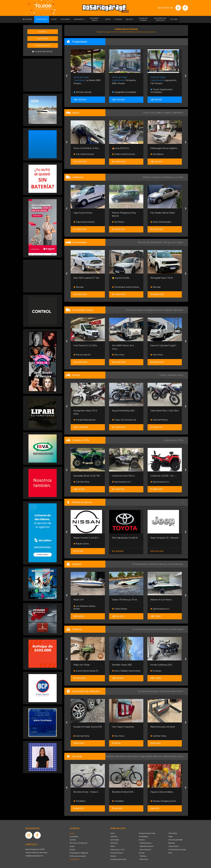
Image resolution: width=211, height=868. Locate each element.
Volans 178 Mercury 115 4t (124, 600)
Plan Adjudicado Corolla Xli (125, 538)
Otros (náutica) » (176, 564)
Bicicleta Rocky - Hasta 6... (86, 792)
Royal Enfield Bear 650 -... (124, 411)
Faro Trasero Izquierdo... (123, 727)
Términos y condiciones (78, 843)
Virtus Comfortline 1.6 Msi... (86, 148)
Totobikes (79, 801)
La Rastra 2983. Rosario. (87, 80)
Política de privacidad (78, 856)
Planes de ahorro (117, 853)
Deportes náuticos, (158, 564)
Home (72, 833)
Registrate (43, 39)
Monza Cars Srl (82, 355)
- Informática (172, 833)
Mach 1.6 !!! (79, 600)
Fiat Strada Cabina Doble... (163, 213)
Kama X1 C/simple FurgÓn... (164, 346)
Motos (113, 846)
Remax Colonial (82, 92)
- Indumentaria (173, 846)
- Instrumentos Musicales (177, 850)
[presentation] (67, 76)
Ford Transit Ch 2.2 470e (85, 346)
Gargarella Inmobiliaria (124, 92)
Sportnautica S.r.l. (121, 482)
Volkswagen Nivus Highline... (164, 148)
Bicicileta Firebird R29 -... (124, 792)
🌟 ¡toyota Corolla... (121, 278)
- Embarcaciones (145, 843)
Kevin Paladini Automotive (126, 671)
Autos (112, 833)
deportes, (158, 756)
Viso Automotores (84, 154)
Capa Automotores (83, 213)
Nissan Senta (81, 544)
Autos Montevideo (161, 222)
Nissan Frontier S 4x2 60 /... (86, 538)
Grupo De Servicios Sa (124, 420)
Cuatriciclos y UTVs (117, 850)
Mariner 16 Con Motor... (162, 600)
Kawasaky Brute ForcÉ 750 (87, 476)
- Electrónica (143, 859)
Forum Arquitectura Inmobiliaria (161, 91)
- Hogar (170, 836)
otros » (180, 756)
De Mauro (118, 222)
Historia (72, 850)
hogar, (143, 756)
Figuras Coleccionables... (162, 792)
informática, (133, 756)
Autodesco (157, 154)
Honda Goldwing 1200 (161, 665)
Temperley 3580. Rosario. (124, 80)
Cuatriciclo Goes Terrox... (124, 476)
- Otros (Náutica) (145, 850)
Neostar (79, 287)
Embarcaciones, (140, 564)
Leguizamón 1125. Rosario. (163, 80)
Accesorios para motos (171, 691)
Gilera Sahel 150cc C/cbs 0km (165, 411)
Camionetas (115, 840)
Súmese (73, 840)
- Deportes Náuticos (146, 846)
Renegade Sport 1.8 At (162, 278)
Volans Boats (119, 609)
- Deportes (171, 843)
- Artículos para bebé (175, 840)
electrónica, (121, 756)
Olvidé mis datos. (43, 52)
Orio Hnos (118, 355)
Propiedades (143, 836)
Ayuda (72, 846)
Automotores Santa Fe (86, 671)
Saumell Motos (159, 420)
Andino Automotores (123, 154)
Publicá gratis (43, 45)
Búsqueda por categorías (79, 853)
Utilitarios (114, 836)
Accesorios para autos (118, 859)
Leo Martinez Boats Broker (84, 608)
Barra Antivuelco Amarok (163, 727)
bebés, (150, 756)
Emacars (156, 671)
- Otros (170, 853)
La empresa (74, 836)
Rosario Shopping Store (163, 801)
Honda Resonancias (84, 420)
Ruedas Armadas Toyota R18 (88, 727)
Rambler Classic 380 (122, 665)
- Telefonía (143, 856)
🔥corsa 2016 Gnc (121, 148)
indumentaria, (170, 756)
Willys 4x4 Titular (82, 665)
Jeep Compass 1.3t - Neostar (164, 538)
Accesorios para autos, (149, 691)
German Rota (81, 482)
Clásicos (113, 856)
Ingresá (43, 32)
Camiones (114, 843)
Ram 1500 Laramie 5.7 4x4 (86, 278)
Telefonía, (111, 756)
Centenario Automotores (125, 287)
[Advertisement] (43, 75)
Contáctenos (74, 859)
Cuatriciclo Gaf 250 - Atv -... (163, 476)
